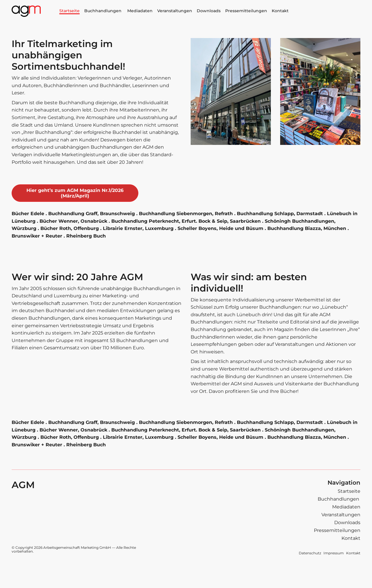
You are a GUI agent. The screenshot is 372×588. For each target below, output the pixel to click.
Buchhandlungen (103, 11)
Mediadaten (140, 11)
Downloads (209, 11)
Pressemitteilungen (246, 11)
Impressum (334, 553)
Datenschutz (310, 553)
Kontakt (280, 11)
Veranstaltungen (175, 11)
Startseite (69, 11)
